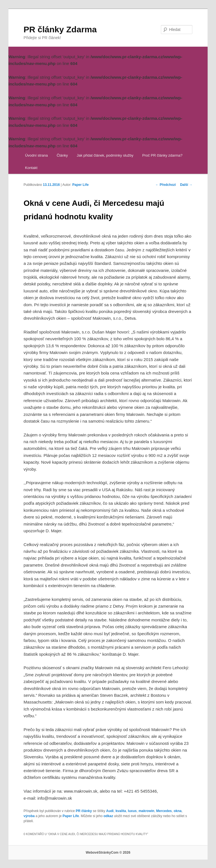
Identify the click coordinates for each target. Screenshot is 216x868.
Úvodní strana (36, 155)
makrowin (147, 811)
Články (62, 155)
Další (186, 185)
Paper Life (80, 185)
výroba (29, 816)
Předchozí (166, 185)
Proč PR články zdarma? (162, 155)
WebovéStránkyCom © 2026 (108, 853)
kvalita (121, 811)
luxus (132, 811)
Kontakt (31, 168)
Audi (110, 811)
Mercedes (164, 811)
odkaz (108, 816)
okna (177, 811)
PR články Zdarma (60, 29)
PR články (84, 811)
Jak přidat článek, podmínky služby (105, 155)
